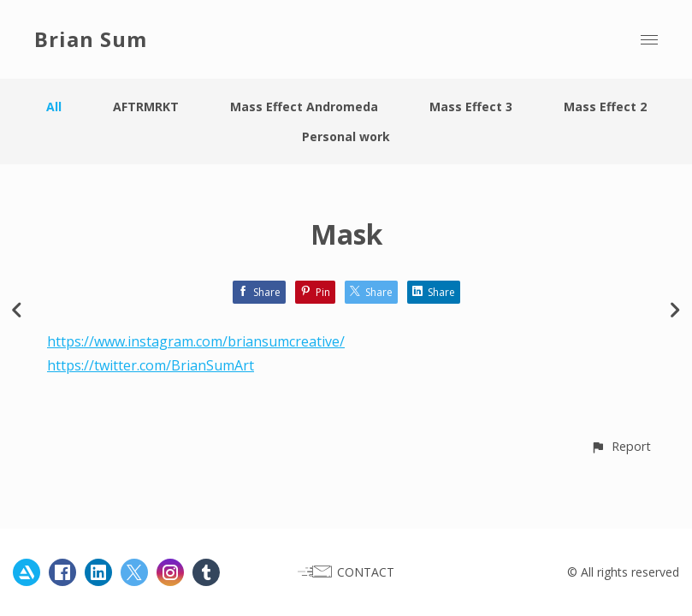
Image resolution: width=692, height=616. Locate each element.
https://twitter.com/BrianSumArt (151, 365)
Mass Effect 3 (471, 107)
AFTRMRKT (146, 107)
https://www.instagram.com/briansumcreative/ (196, 341)
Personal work (346, 136)
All (54, 107)
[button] (621, 446)
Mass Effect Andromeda (304, 107)
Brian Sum (91, 39)
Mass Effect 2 (605, 107)
